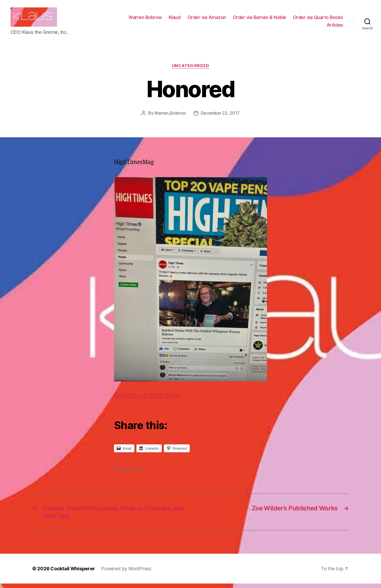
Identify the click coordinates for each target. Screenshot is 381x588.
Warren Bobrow (202, 19)
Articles (335, 27)
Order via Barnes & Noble (316, 19)
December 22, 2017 (220, 117)
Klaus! (232, 19)
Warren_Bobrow (170, 117)
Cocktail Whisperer (73, 573)
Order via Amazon (264, 19)
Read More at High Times (147, 400)
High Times (132, 474)
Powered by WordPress (126, 573)
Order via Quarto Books (295, 27)
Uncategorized (190, 70)
